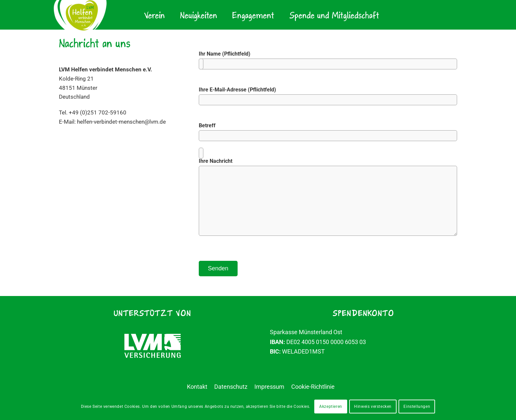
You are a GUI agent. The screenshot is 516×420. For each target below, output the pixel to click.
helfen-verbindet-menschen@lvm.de (125, 124)
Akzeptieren (331, 407)
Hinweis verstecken (373, 407)
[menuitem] (154, 15)
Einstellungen (417, 407)
